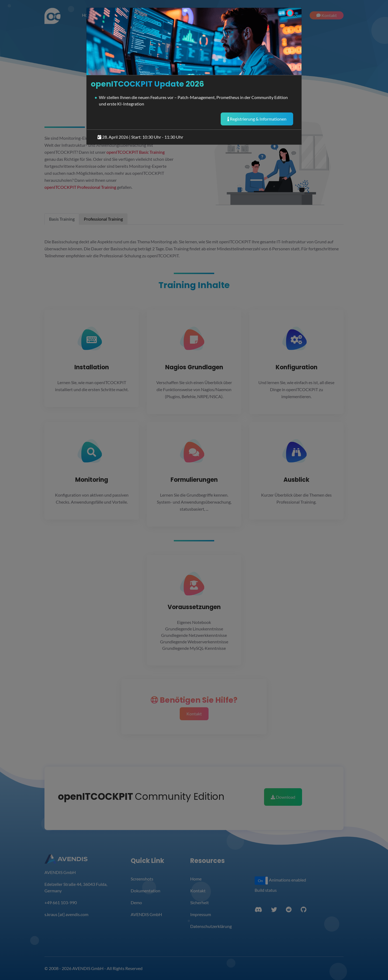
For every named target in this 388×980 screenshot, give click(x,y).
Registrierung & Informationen (257, 119)
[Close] (295, 15)
